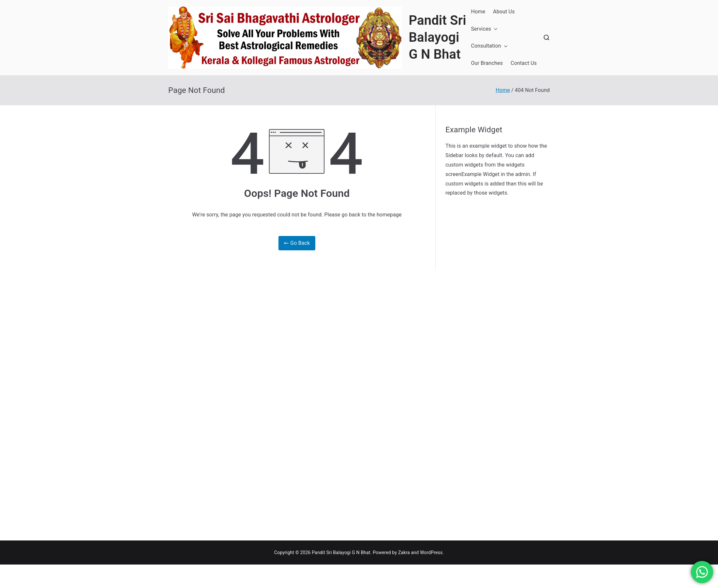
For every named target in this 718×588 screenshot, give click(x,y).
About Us (504, 12)
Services (484, 29)
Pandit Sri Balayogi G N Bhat (437, 37)
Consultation (489, 46)
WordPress (431, 552)
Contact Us (524, 63)
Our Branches (487, 63)
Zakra (404, 552)
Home (478, 12)
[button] (494, 29)
